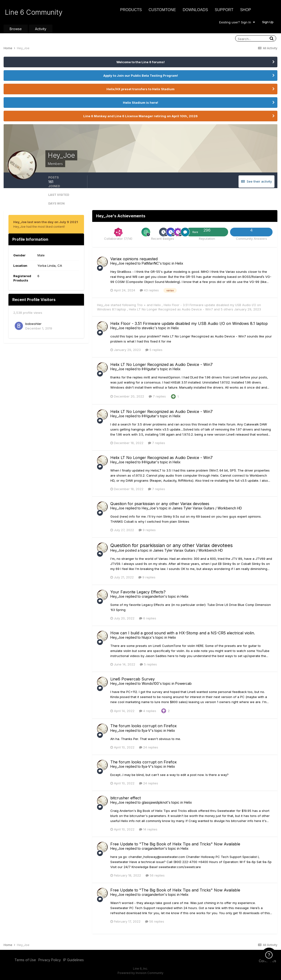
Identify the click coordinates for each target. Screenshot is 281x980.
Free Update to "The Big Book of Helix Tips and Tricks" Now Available (175, 844)
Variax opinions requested (134, 259)
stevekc (148, 328)
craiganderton (153, 596)
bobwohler (33, 324)
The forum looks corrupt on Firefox (144, 726)
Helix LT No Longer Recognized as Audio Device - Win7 (171, 309)
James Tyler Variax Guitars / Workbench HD (207, 508)
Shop (246, 10)
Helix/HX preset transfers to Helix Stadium (140, 89)
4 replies (148, 711)
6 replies (148, 618)
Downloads (195, 10)
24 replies (149, 747)
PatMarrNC (150, 263)
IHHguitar (149, 369)
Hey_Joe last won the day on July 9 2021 (46, 222)
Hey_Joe (117, 263)
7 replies (157, 396)
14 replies (148, 829)
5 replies (154, 350)
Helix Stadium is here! (140, 103)
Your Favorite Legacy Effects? (138, 592)
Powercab (183, 683)
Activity (41, 29)
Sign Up (268, 22)
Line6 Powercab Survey (133, 679)
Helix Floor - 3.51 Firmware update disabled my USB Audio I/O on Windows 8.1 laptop (189, 323)
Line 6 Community (34, 12)
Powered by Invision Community (140, 973)
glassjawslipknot (155, 802)
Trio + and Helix (149, 305)
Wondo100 (150, 683)
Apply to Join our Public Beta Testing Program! (141, 75)
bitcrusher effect (126, 798)
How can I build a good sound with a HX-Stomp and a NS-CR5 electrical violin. (183, 633)
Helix (179, 263)
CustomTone (162, 10)
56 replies (155, 875)
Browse (16, 29)
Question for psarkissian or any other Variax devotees (160, 504)
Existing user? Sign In (237, 22)
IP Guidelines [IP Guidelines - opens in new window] (74, 960)
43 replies (149, 290)
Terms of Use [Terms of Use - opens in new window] (25, 960)
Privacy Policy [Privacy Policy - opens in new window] (50, 960)
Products (131, 10)
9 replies (147, 530)
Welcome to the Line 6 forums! (140, 62)
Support (224, 10)
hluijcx (147, 637)
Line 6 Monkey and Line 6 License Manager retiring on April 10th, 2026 (140, 116)
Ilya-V (146, 730)
